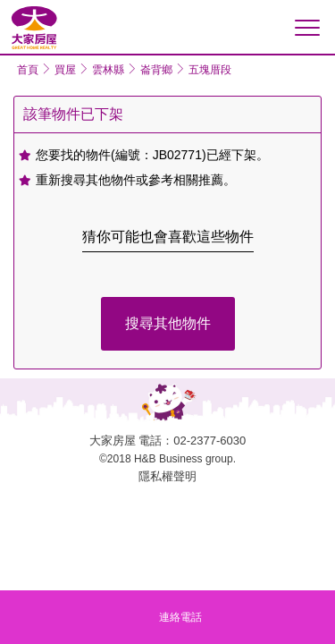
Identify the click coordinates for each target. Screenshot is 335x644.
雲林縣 (108, 70)
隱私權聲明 (167, 476)
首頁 (28, 70)
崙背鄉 (156, 70)
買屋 (65, 70)
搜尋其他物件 (168, 323)
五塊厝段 (210, 70)
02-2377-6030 (209, 441)
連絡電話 (180, 617)
